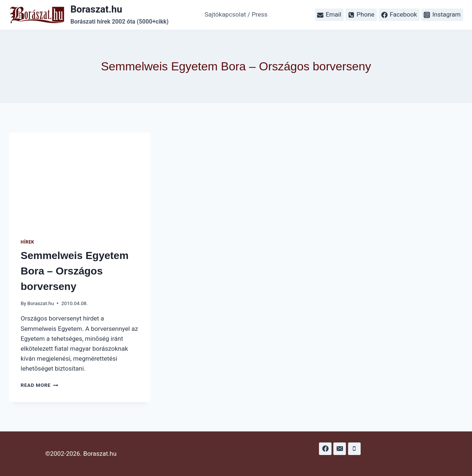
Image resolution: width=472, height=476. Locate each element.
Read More (39, 385)
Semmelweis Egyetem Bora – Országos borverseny (75, 271)
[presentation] (80, 180)
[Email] (340, 449)
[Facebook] (325, 449)
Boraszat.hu (41, 303)
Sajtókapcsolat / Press (236, 14)
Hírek (27, 242)
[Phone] (354, 449)
